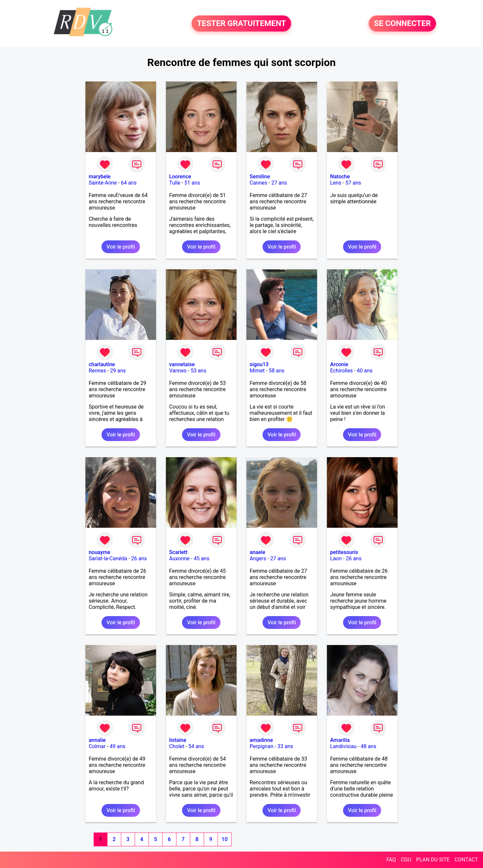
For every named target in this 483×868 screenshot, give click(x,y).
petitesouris (344, 552)
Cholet (177, 746)
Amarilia (340, 740)
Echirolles (342, 371)
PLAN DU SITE (433, 860)
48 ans (369, 746)
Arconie (339, 364)
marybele (100, 177)
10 (224, 839)
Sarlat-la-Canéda (108, 558)
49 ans (118, 746)
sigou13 (259, 364)
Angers (258, 558)
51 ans (192, 183)
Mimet (257, 371)
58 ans (277, 371)
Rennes (97, 371)
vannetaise (182, 364)
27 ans (279, 183)
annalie (97, 740)
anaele (257, 552)
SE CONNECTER (402, 24)
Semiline (260, 177)
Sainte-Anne (103, 183)
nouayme (100, 552)
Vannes (178, 371)
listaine (178, 740)
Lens (336, 183)
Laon (336, 558)
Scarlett (178, 552)
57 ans (353, 183)
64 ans (129, 183)
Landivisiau (343, 746)
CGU (406, 860)
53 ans (198, 371)
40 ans (365, 371)
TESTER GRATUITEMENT (241, 24)
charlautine (102, 364)
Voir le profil (121, 247)
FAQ (391, 860)
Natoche (340, 177)
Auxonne (179, 558)
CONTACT (466, 860)
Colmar (97, 746)
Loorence (180, 177)
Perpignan (262, 746)
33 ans (285, 746)
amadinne (261, 740)
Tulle (175, 183)
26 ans (139, 558)
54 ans (196, 746)
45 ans (201, 558)
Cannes (259, 183)
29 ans (118, 371)
